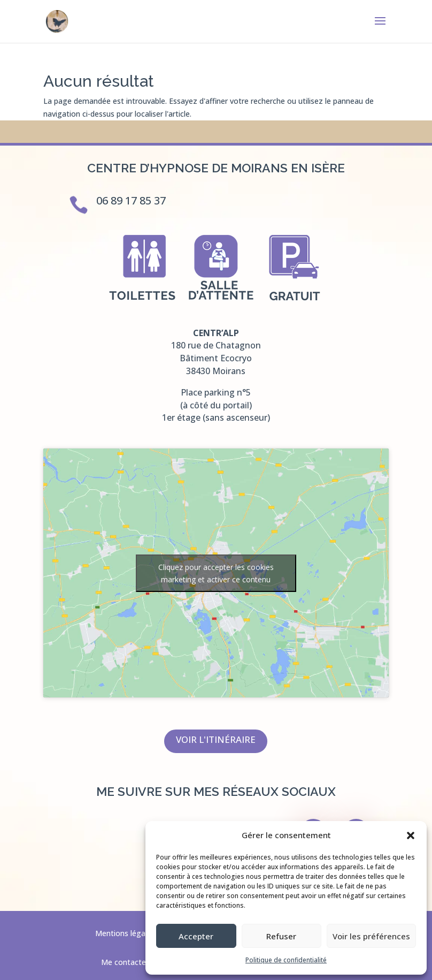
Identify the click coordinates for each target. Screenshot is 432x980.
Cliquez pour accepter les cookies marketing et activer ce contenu (216, 573)
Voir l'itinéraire (216, 739)
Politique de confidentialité (286, 960)
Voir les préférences (371, 936)
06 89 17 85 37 (131, 200)
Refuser (281, 936)
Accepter (196, 936)
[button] (411, 835)
